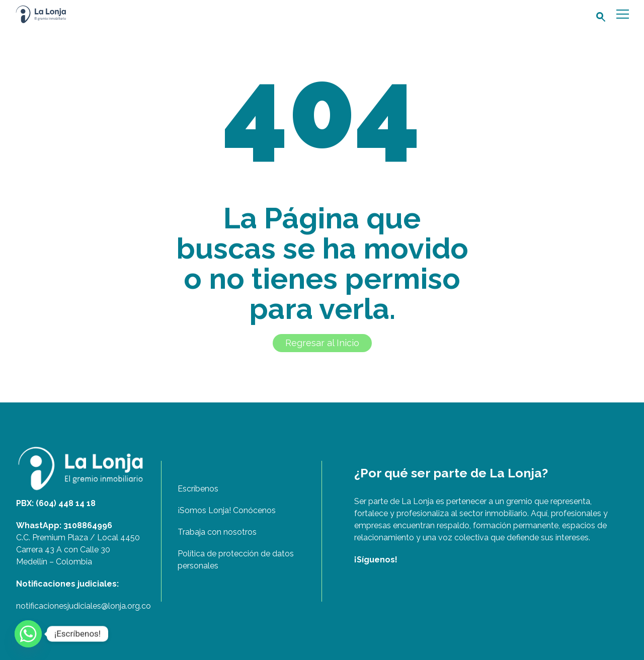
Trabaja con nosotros (217, 532)
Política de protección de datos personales (236, 560)
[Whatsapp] (28, 634)
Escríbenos (198, 489)
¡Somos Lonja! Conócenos (227, 510)
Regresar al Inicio (322, 343)
